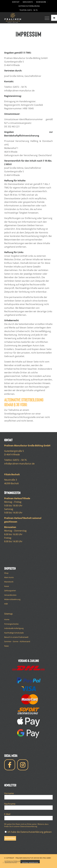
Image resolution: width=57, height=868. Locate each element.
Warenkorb (9, 582)
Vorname (10, 793)
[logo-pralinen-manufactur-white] (24, 18)
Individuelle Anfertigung (14, 628)
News (6, 646)
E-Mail (8, 814)
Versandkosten (10, 595)
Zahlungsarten (10, 591)
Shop (6, 573)
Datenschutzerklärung (29, 6)
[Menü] (46, 18)
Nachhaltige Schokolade (14, 633)
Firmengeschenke (11, 624)
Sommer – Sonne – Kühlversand (17, 641)
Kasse (7, 586)
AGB (6, 604)
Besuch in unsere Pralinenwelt (16, 637)
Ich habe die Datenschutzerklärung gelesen (28, 832)
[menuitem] (16, 2)
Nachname (11, 804)
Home (7, 619)
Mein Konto (9, 577)
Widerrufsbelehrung (12, 599)
